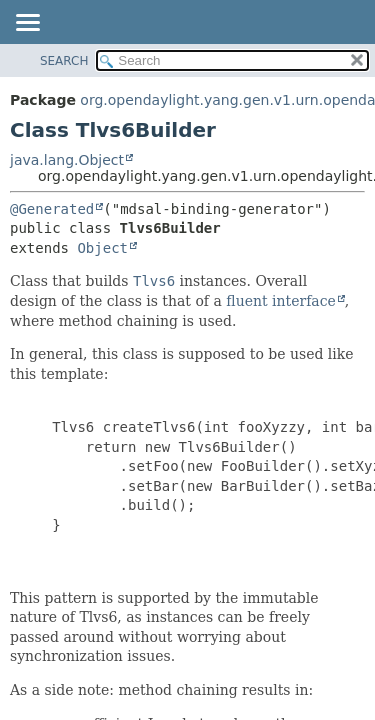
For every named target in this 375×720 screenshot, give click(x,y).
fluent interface (280, 301)
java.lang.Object (67, 160)
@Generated (52, 209)
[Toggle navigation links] (27, 24)
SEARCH (64, 61)
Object (102, 248)
